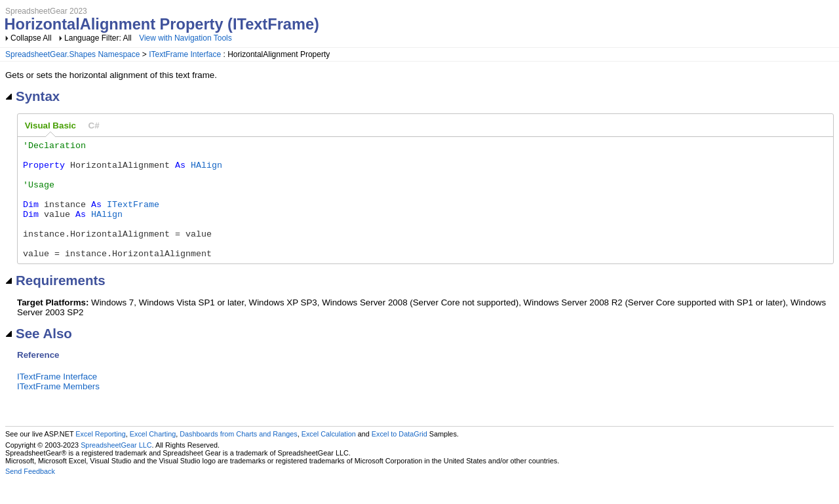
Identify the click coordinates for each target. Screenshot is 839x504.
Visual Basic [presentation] (50, 126)
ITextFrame (133, 218)
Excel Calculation (329, 457)
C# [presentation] (94, 126)
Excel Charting (153, 457)
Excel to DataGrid (400, 457)
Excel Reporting (100, 457)
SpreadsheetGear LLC (116, 469)
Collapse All (31, 38)
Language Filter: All (99, 38)
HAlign (206, 170)
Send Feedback (30, 495)
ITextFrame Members (58, 410)
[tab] (50, 126)
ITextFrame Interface (185, 54)
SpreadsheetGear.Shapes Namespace (72, 54)
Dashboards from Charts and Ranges (238, 457)
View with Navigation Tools (185, 38)
